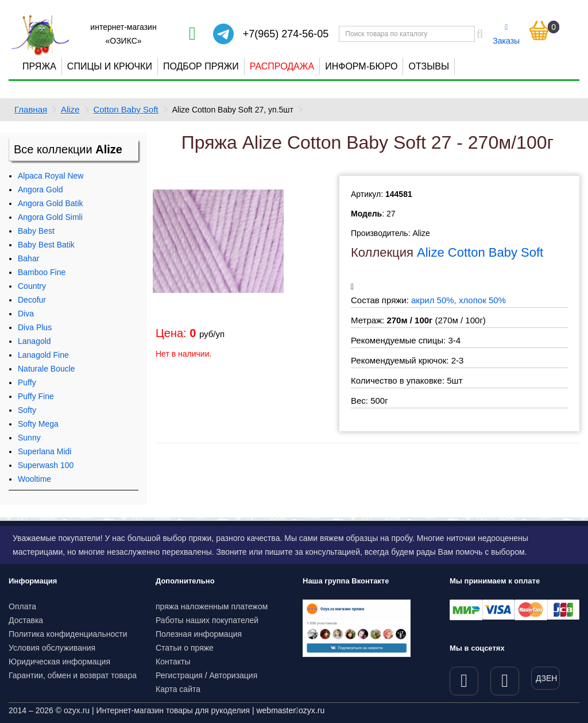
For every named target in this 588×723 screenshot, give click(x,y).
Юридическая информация (59, 662)
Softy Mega (38, 424)
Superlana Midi (45, 451)
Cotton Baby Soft (125, 109)
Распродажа (282, 66)
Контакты (173, 662)
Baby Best (36, 231)
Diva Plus (35, 327)
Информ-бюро (361, 66)
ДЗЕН (546, 678)
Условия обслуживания (52, 648)
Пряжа (39, 66)
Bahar (28, 258)
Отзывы (429, 66)
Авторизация (234, 675)
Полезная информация (199, 634)
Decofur (32, 300)
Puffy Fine (36, 396)
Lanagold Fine (43, 355)
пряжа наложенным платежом (212, 606)
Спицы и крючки (110, 66)
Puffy (27, 382)
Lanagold (34, 341)
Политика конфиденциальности (68, 634)
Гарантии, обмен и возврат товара (73, 675)
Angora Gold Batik (51, 203)
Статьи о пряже (185, 648)
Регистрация (179, 675)
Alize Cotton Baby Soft (480, 252)
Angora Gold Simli (50, 217)
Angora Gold (40, 190)
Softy (27, 410)
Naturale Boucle (47, 369)
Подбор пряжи (201, 66)
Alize (70, 109)
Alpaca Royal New (51, 176)
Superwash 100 (46, 465)
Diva (26, 314)
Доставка (26, 620)
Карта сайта (178, 689)
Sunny (29, 438)
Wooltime (34, 479)
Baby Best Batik (46, 245)
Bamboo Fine (42, 272)
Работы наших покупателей (207, 620)
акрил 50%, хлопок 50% (459, 300)
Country (32, 286)
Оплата (22, 606)
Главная (31, 109)
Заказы (506, 34)
